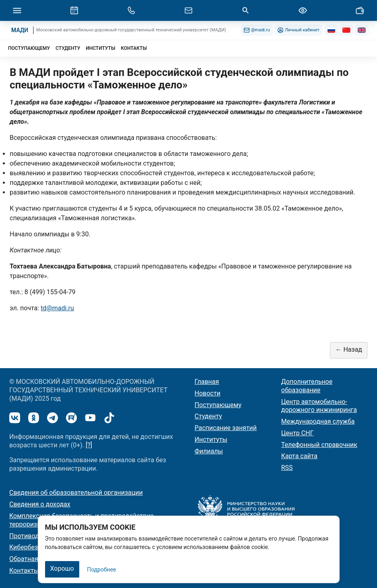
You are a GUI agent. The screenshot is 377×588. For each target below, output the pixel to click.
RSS (287, 468)
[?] (89, 445)
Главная (207, 382)
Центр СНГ (298, 433)
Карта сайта (299, 456)
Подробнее (101, 570)
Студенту (208, 416)
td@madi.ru (57, 308)
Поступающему (218, 405)
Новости (208, 393)
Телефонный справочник (319, 445)
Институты (211, 439)
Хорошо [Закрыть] (62, 569)
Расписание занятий (226, 428)
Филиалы (209, 451)
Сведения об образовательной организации (76, 493)
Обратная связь (33, 559)
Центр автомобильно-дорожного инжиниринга (319, 406)
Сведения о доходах (40, 504)
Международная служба (318, 421)
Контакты (24, 571)
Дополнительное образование (307, 386)
